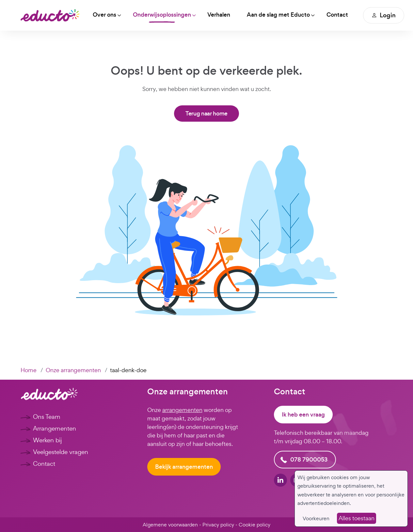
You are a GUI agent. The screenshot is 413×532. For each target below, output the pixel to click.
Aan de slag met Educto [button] (280, 15)
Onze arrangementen (73, 370)
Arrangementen (55, 428)
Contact (339, 15)
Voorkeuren (316, 518)
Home (29, 370)
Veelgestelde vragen (61, 452)
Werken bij (47, 440)
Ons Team (47, 417)
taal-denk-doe (128, 370)
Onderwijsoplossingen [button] (163, 15)
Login (386, 15)
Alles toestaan (357, 518)
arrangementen (182, 410)
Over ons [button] (105, 15)
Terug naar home (206, 114)
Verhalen (220, 15)
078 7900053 (309, 460)
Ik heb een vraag (303, 415)
